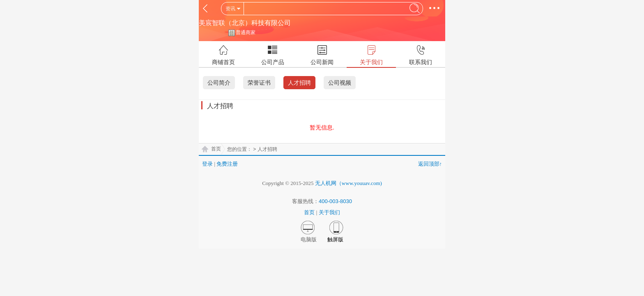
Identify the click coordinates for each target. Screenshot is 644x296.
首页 (216, 149)
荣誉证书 (259, 83)
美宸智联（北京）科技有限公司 (245, 23)
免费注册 (227, 164)
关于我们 (329, 212)
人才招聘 (299, 83)
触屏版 (335, 239)
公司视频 (340, 83)
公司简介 (219, 83)
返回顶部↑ (430, 164)
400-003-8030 (335, 201)
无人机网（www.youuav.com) (348, 183)
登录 (207, 164)
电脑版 (309, 239)
